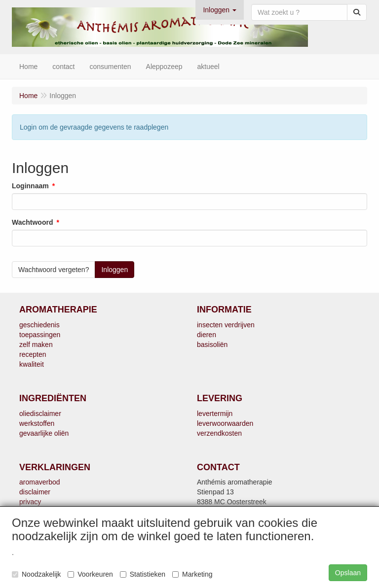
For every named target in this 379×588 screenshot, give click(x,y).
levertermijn (215, 414)
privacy (30, 502)
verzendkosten (219, 433)
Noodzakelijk (36, 574)
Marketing (192, 574)
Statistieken (143, 574)
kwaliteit (32, 364)
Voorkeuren (90, 574)
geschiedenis (39, 325)
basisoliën (212, 345)
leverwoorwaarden (225, 423)
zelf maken (36, 345)
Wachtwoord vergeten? (54, 270)
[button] (220, 10)
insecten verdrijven (226, 325)
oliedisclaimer (40, 414)
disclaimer (35, 492)
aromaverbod (40, 482)
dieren (207, 335)
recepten (33, 354)
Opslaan (348, 573)
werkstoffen (37, 423)
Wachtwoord (32, 222)
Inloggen (114, 270)
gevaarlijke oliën (44, 433)
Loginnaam (30, 186)
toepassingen (40, 335)
